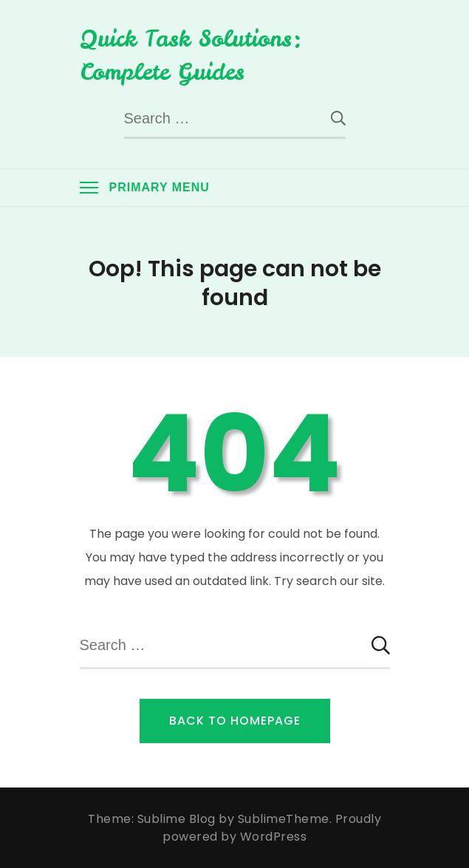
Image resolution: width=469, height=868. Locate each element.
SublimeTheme (284, 819)
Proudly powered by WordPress (272, 828)
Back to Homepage (235, 721)
